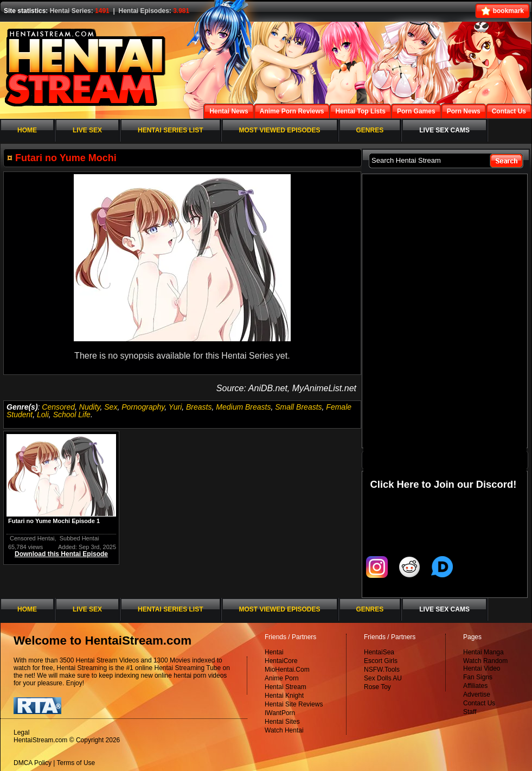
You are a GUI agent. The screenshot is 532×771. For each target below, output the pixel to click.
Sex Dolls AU (383, 678)
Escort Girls (381, 661)
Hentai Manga (483, 652)
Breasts (199, 407)
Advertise (477, 694)
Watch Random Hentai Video (485, 665)
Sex (111, 407)
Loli (43, 415)
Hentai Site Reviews (294, 704)
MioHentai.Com (287, 670)
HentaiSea (379, 652)
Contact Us (479, 703)
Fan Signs (478, 677)
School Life (72, 415)
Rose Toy (377, 687)
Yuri (175, 407)
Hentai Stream (286, 687)
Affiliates (475, 686)
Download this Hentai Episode (61, 554)
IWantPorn (280, 713)
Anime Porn (282, 678)
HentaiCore (281, 661)
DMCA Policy (33, 763)
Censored (58, 407)
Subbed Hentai (79, 538)
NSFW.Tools (382, 670)
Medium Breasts (243, 407)
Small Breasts (298, 407)
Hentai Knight (284, 696)
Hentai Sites (282, 722)
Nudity (90, 407)
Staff (470, 712)
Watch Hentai (284, 730)
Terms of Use (76, 763)
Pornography (143, 407)
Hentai (274, 652)
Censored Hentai (32, 538)
